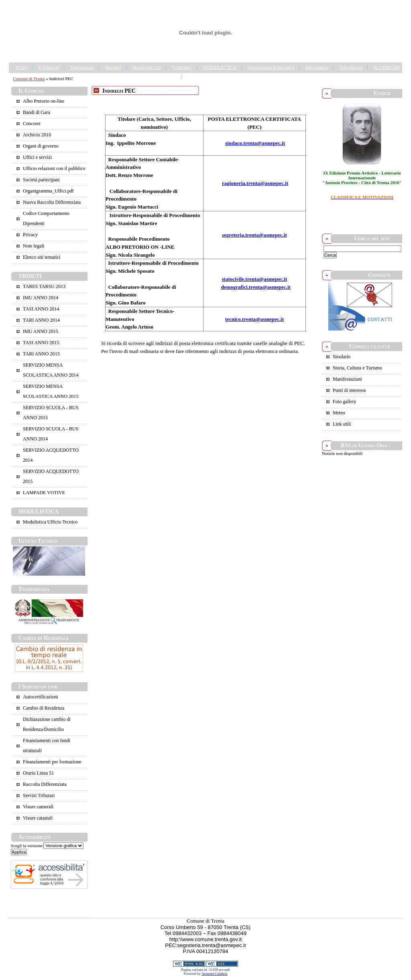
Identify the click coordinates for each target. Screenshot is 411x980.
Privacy (30, 235)
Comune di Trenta (29, 79)
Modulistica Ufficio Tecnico (50, 522)
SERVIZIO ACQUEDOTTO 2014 (51, 455)
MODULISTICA (220, 67)
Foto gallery (345, 402)
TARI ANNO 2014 (41, 320)
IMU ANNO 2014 (41, 298)
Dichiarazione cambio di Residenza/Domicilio (47, 724)
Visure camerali (38, 807)
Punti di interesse (349, 390)
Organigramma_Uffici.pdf (48, 191)
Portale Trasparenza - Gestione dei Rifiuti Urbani (236, 77)
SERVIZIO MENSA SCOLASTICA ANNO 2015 (51, 391)
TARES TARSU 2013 (44, 286)
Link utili (342, 424)
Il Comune (49, 67)
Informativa (317, 67)
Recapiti (113, 67)
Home (22, 67)
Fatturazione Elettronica (271, 67)
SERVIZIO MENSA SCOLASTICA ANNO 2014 (51, 370)
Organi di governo (41, 146)
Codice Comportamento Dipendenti (46, 218)
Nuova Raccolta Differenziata (52, 202)
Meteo (339, 413)
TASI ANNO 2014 (41, 309)
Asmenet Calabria (215, 974)
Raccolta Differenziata (45, 784)
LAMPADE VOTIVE (44, 493)
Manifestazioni (347, 379)
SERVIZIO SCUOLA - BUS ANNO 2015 (51, 413)
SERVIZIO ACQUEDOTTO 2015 (51, 476)
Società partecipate (41, 180)
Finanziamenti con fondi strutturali (47, 746)
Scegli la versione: (27, 846)
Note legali (34, 246)
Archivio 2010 (37, 135)
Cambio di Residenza (44, 708)
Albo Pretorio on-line (44, 101)
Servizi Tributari (39, 795)
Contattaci (182, 67)
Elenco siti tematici (42, 257)
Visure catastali (38, 818)
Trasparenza (82, 67)
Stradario (342, 357)
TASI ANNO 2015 (41, 343)
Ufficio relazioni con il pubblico (54, 168)
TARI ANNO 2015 (41, 354)
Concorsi (32, 124)
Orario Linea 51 (38, 773)
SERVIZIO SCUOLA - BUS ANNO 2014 (51, 434)
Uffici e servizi (37, 157)
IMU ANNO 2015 (41, 331)
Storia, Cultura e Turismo (357, 368)
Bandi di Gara (37, 112)
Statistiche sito (147, 67)
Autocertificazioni (41, 697)
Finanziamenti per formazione (52, 762)
